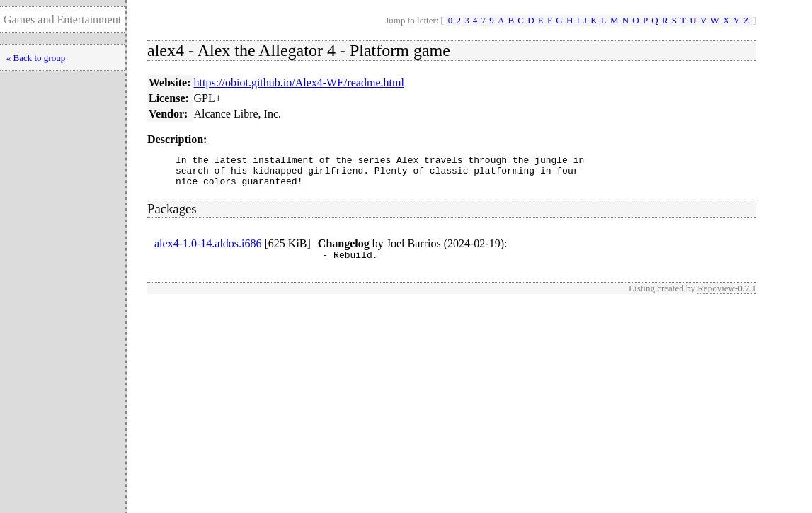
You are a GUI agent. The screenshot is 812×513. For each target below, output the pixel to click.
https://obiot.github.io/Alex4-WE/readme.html (299, 83)
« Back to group (36, 58)
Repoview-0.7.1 (727, 297)
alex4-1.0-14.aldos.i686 (208, 250)
